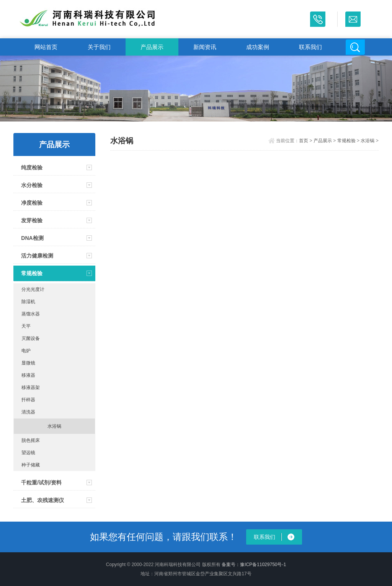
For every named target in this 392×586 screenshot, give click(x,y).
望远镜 (28, 453)
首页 (304, 141)
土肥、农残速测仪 (42, 500)
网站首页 (46, 47)
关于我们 (99, 47)
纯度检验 (32, 167)
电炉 (26, 351)
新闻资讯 (205, 47)
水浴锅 (54, 426)
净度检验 (32, 203)
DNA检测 (32, 238)
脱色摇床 (31, 440)
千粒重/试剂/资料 (41, 483)
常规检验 (32, 273)
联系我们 (310, 47)
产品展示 (152, 47)
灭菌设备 (31, 338)
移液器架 (31, 387)
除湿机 (28, 302)
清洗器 (28, 412)
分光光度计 (33, 289)
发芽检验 (32, 220)
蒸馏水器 (31, 314)
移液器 (28, 375)
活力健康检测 (37, 256)
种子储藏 (31, 465)
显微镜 (28, 363)
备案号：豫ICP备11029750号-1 (254, 565)
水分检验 (32, 185)
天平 (26, 326)
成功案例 (258, 47)
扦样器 (28, 400)
